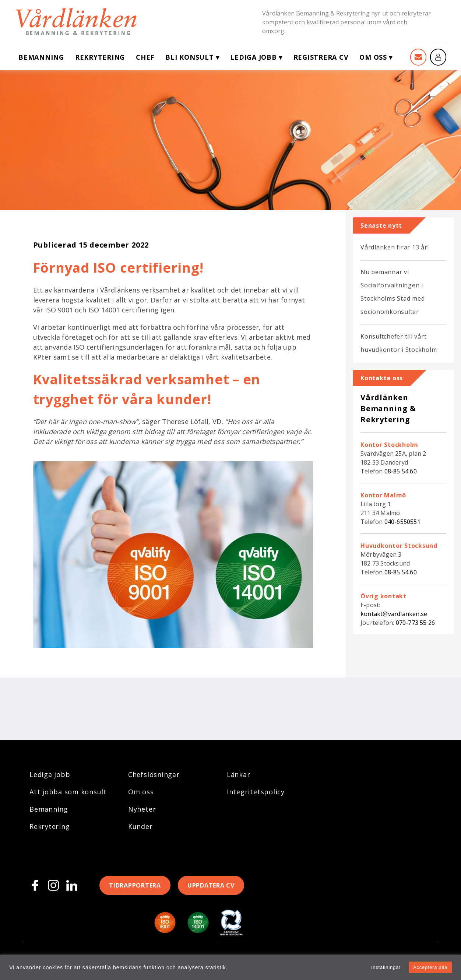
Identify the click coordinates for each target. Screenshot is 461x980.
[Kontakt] (418, 57)
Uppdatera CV (211, 885)
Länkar (239, 774)
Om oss (373, 57)
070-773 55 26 (416, 623)
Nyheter (142, 809)
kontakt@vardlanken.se (394, 614)
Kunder (140, 826)
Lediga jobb (253, 57)
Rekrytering (100, 57)
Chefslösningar (154, 774)
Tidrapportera (135, 885)
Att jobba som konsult (68, 792)
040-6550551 (402, 522)
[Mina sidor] (438, 57)
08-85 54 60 (401, 471)
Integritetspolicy (256, 792)
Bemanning (41, 57)
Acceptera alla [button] (430, 967)
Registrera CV (321, 57)
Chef (145, 57)
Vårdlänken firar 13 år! (395, 247)
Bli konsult (189, 57)
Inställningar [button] (386, 967)
